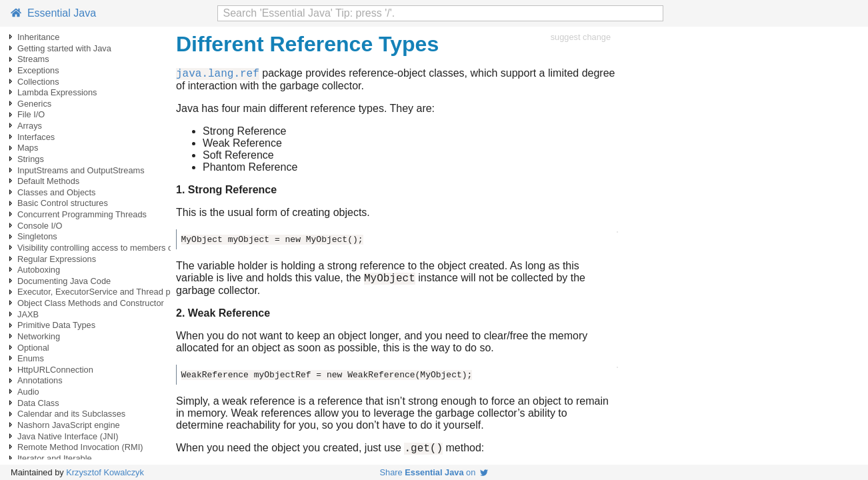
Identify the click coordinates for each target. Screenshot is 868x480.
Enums (31, 358)
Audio (28, 392)
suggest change (581, 37)
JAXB (28, 314)
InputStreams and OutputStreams (81, 170)
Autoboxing (39, 270)
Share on (434, 472)
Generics (34, 104)
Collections (38, 82)
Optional (33, 348)
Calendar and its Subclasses (71, 414)
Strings (31, 159)
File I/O (31, 114)
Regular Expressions (57, 259)
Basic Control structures (63, 203)
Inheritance (38, 37)
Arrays (30, 126)
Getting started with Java (64, 48)
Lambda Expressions (57, 92)
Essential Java (53, 13)
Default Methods (48, 181)
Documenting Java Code (64, 281)
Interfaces (36, 137)
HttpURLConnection (55, 370)
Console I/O (40, 226)
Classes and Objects (56, 192)
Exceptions (38, 70)
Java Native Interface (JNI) (68, 436)
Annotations (40, 380)
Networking (39, 336)
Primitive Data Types (56, 325)
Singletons (37, 236)
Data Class (38, 403)
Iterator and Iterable (55, 458)
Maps (28, 148)
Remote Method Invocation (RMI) (80, 447)
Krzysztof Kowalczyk (105, 472)
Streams (33, 59)
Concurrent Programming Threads (82, 214)
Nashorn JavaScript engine (69, 425)
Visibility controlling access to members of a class (111, 248)
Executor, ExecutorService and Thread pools (102, 292)
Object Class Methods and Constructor (91, 303)
